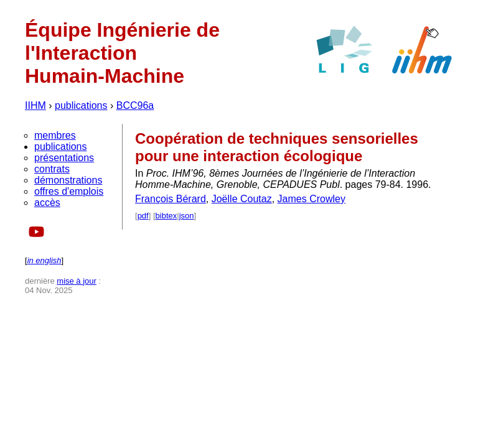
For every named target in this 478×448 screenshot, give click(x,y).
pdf (143, 216)
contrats (52, 169)
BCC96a (135, 105)
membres (55, 135)
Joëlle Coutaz (242, 199)
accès (47, 203)
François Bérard (171, 199)
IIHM (35, 105)
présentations (64, 158)
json (187, 216)
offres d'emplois (69, 191)
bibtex (166, 216)
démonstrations (68, 180)
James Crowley (312, 199)
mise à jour (77, 281)
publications (81, 105)
